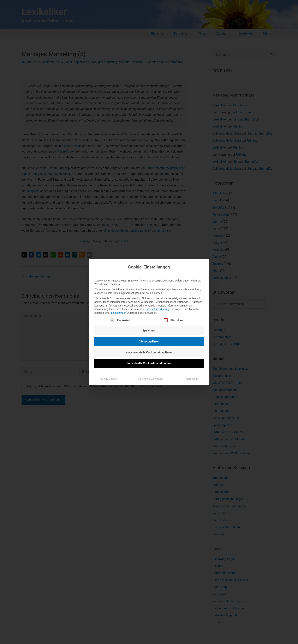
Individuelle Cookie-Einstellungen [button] (149, 363)
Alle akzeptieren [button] (149, 341)
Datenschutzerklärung (157, 309)
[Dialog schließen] (204, 264)
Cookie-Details (109, 379)
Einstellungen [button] (119, 313)
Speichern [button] (149, 330)
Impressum (191, 379)
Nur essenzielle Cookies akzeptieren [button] (149, 352)
